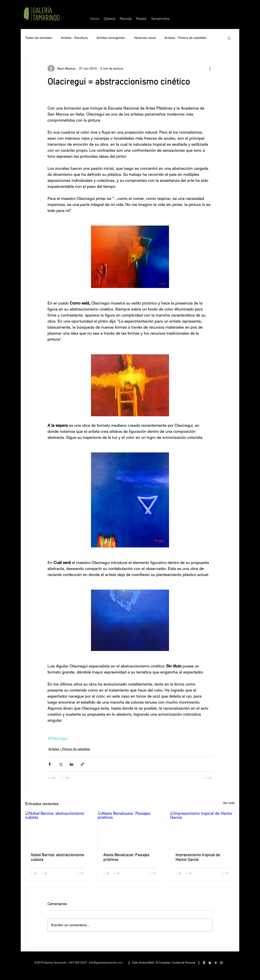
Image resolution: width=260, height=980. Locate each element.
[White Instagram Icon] (221, 963)
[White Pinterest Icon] (216, 963)
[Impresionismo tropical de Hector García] (202, 829)
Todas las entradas (39, 38)
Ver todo (229, 803)
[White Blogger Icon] (210, 963)
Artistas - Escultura (74, 38)
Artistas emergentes (111, 38)
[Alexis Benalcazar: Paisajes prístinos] (130, 829)
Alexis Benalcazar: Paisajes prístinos (126, 858)
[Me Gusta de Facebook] (221, 7)
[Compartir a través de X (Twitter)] (61, 764)
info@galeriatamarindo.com (106, 963)
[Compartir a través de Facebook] (50, 764)
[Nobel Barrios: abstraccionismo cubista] (58, 829)
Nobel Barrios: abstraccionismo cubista (57, 858)
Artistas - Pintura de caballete (185, 38)
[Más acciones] (210, 68)
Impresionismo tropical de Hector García (198, 858)
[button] (141, 19)
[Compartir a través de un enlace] (82, 764)
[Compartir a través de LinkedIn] (71, 764)
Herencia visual (145, 38)
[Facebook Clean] (204, 963)
